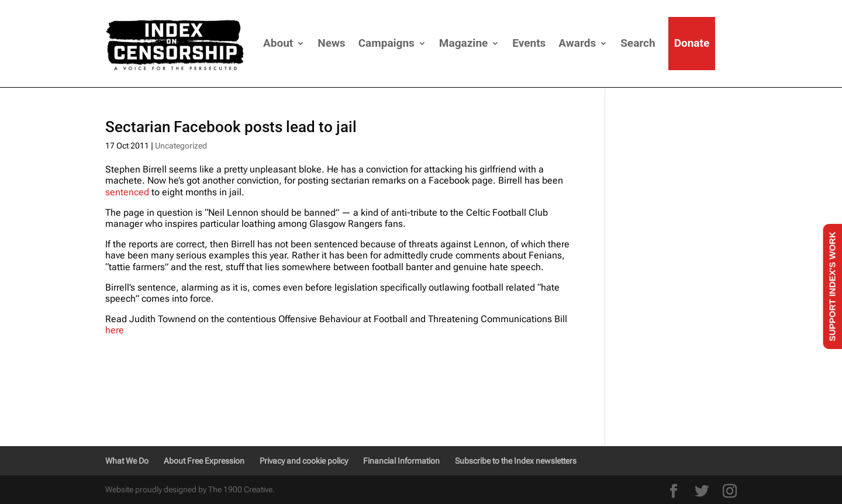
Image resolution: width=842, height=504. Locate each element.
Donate (692, 43)
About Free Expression (204, 461)
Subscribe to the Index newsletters (516, 461)
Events (529, 43)
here (115, 330)
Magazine (463, 43)
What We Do (127, 461)
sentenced (127, 192)
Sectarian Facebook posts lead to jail (231, 127)
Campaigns (387, 43)
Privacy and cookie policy (304, 461)
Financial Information (401, 461)
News (331, 43)
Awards (577, 43)
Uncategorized (181, 146)
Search (638, 43)
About (278, 43)
